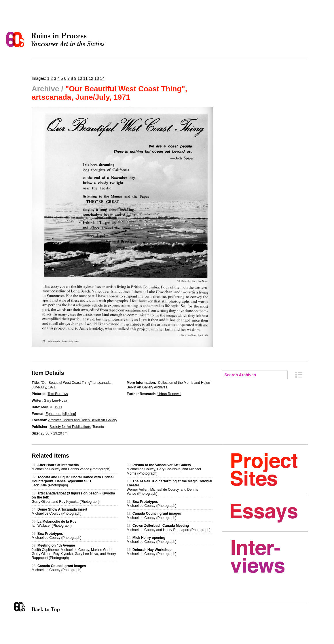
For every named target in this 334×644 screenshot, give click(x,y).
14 (102, 78)
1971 (58, 407)
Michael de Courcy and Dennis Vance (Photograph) (71, 467)
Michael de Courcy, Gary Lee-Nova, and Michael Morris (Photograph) (164, 469)
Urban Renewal (169, 394)
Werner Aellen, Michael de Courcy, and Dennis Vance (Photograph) (169, 487)
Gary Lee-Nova (55, 401)
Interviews (269, 557)
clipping (69, 414)
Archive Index (299, 375)
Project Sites (269, 470)
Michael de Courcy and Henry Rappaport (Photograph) (169, 528)
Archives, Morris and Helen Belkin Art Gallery (82, 420)
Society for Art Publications (70, 427)
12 (91, 78)
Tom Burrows (58, 394)
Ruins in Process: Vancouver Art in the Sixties (57, 39)
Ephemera (53, 414)
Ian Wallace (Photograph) (54, 524)
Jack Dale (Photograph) (73, 481)
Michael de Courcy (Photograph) (59, 511)
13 (97, 78)
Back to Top (57, 607)
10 (80, 78)
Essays (269, 513)
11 (86, 78)
